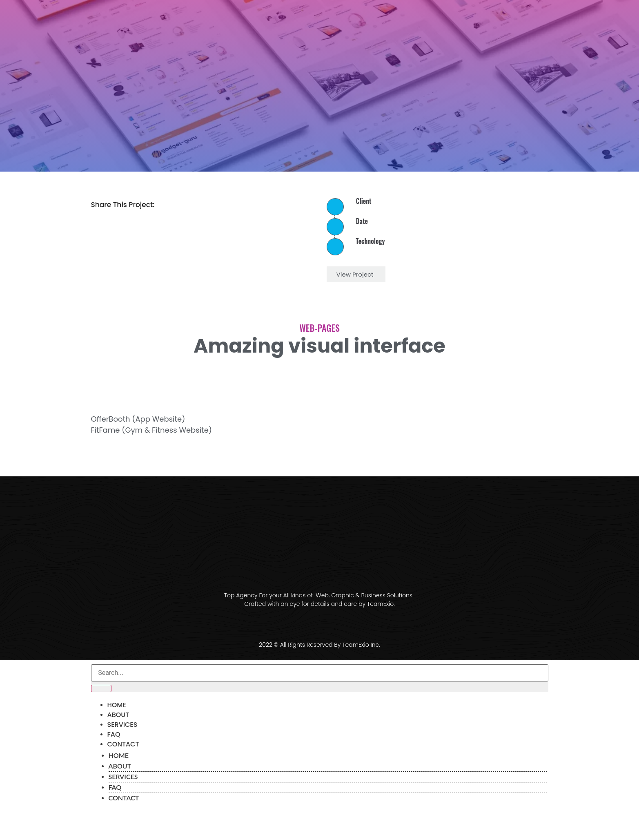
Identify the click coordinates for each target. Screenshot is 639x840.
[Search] (101, 688)
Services (122, 725)
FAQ (114, 734)
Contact (123, 744)
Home (117, 705)
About (118, 715)
